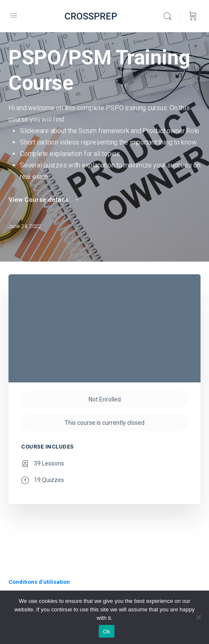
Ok (107, 631)
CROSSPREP (91, 16)
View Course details (45, 200)
